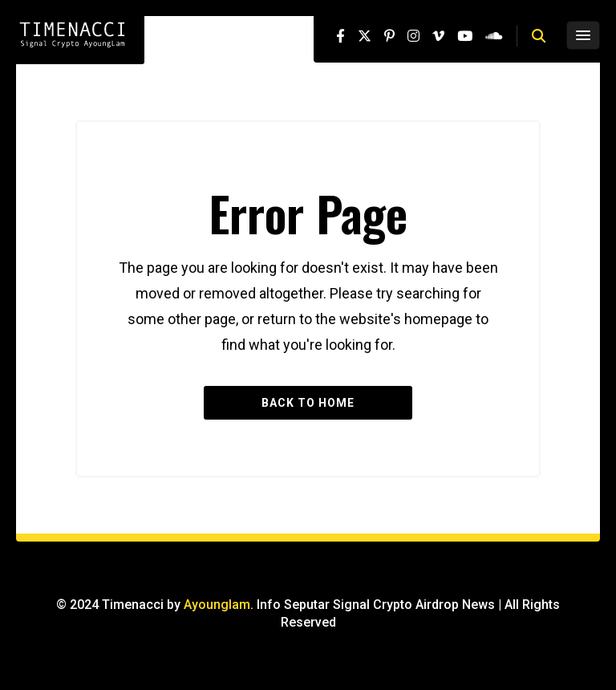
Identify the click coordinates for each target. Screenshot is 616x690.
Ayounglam (217, 605)
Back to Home (308, 403)
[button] (539, 36)
